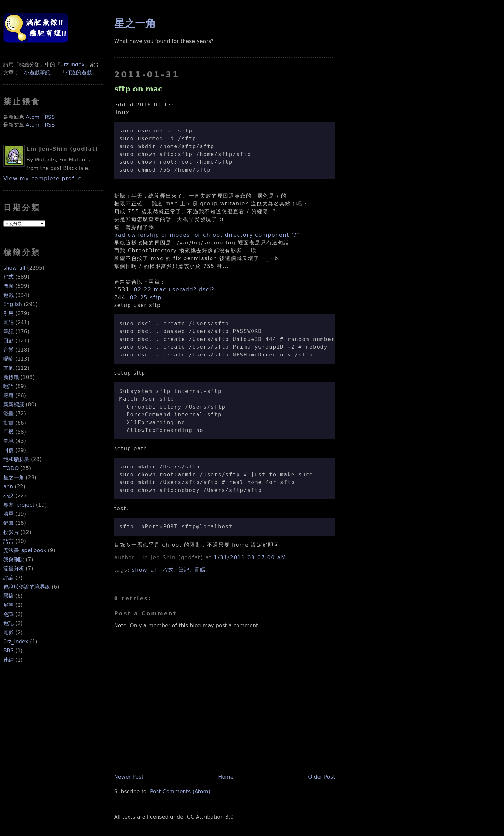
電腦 (8, 322)
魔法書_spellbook (25, 550)
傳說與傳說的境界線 (27, 587)
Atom (33, 117)
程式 (8, 277)
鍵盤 (8, 523)
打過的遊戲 (79, 72)
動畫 (8, 423)
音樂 (8, 350)
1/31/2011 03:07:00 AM (250, 557)
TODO (11, 468)
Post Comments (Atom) (180, 792)
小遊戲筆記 (37, 72)
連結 (8, 660)
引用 (8, 313)
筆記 (8, 332)
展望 (8, 605)
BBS (8, 651)
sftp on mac (138, 89)
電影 (8, 632)
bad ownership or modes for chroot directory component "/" (207, 235)
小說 (8, 496)
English (13, 304)
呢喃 (8, 359)
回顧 (8, 341)
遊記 (8, 623)
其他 (8, 368)
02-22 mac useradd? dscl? (174, 290)
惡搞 (8, 596)
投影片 (11, 532)
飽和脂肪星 (16, 459)
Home (226, 777)
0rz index (73, 65)
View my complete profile (43, 179)
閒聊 (8, 286)
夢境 (8, 441)
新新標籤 (14, 404)
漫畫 (8, 414)
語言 (8, 541)
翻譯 (8, 614)
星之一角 (14, 477)
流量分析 (14, 569)
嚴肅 (8, 395)
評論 (8, 578)
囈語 (8, 386)
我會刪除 (14, 559)
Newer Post (129, 777)
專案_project (19, 505)
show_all (14, 268)
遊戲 (8, 295)
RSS (50, 117)
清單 (8, 514)
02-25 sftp (146, 297)
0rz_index (16, 641)
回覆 (8, 450)
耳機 (8, 432)
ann (8, 487)
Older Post (321, 777)
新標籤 (11, 377)
